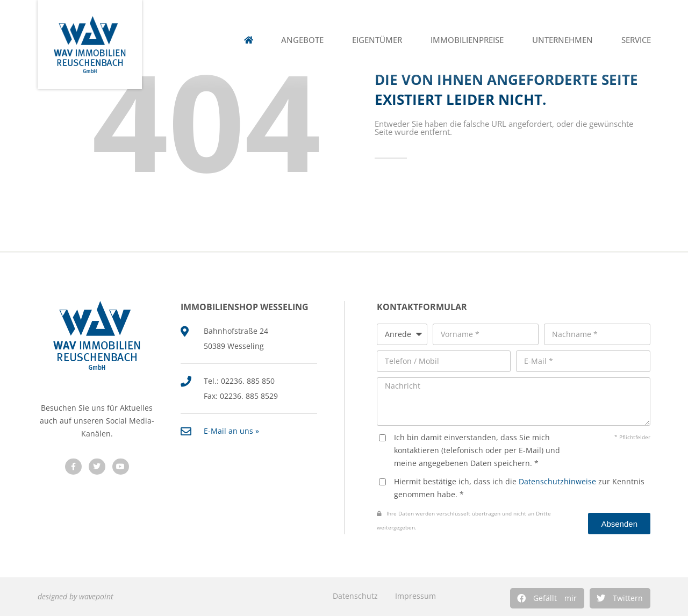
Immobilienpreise (467, 40)
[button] (547, 598)
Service (636, 40)
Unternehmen (562, 40)
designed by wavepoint (76, 596)
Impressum (415, 596)
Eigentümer (377, 40)
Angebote (302, 40)
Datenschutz (355, 596)
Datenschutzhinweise (557, 481)
